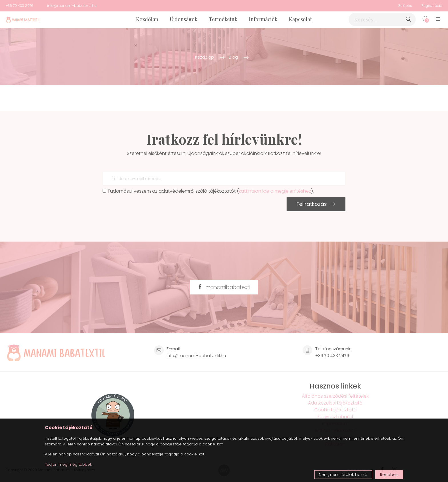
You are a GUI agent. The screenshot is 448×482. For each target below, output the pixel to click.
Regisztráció (432, 6)
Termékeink (223, 19)
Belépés (405, 6)
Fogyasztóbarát (335, 417)
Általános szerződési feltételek (335, 396)
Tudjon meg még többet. (68, 464)
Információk (263, 19)
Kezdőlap (147, 19)
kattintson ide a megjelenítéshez (275, 191)
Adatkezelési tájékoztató (335, 403)
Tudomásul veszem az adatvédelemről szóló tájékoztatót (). (208, 191)
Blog (233, 57)
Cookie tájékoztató (335, 410)
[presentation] (146, 208)
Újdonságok (184, 19)
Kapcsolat (300, 19)
